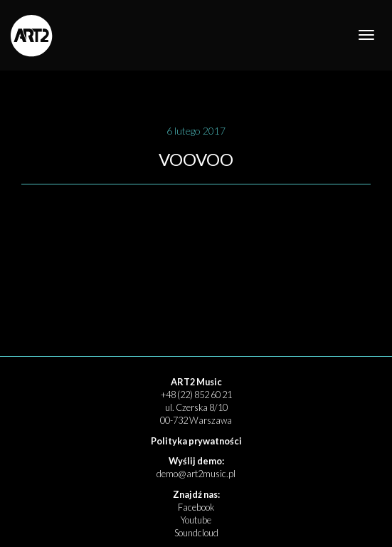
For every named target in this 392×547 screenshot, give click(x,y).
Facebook (196, 507)
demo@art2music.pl (196, 474)
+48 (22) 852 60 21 (196, 395)
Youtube (196, 520)
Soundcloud (196, 533)
